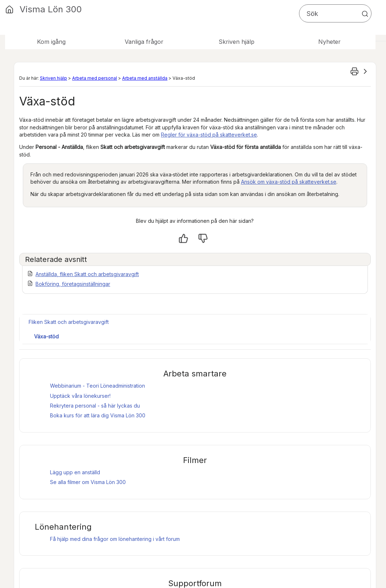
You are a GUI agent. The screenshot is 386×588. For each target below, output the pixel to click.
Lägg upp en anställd (75, 472)
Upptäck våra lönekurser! (80, 396)
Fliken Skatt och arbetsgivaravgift (69, 322)
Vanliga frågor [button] (144, 42)
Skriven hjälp (53, 78)
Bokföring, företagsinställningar (73, 284)
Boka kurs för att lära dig (98, 415)
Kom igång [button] (51, 42)
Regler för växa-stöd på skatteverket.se (209, 135)
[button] (365, 14)
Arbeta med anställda (145, 78)
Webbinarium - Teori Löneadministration (97, 386)
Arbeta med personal (95, 78)
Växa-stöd (46, 336)
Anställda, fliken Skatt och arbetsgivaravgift (87, 274)
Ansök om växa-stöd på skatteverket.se (289, 182)
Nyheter (329, 42)
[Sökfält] (335, 13)
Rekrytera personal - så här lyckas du (95, 406)
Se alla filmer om (88, 482)
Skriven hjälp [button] (236, 42)
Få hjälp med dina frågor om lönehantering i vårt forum (115, 539)
